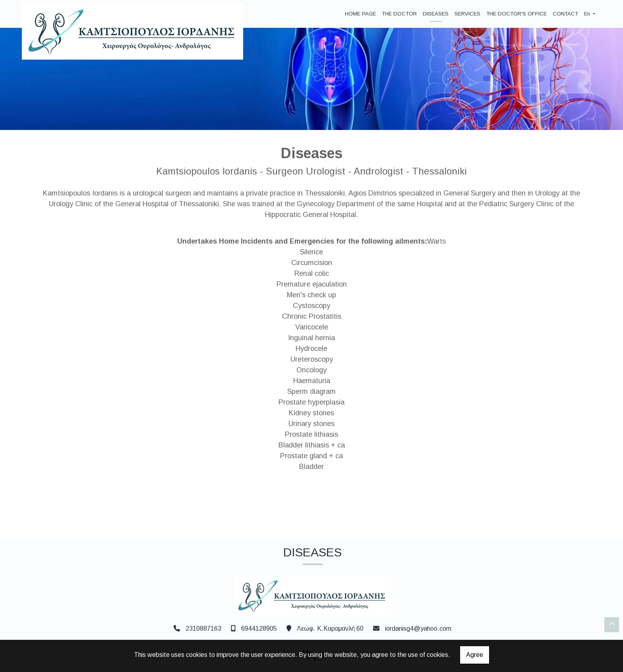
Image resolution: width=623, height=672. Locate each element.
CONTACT (565, 14)
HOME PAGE (360, 14)
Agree (475, 655)
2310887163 (203, 628)
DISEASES (436, 14)
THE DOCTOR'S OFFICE (517, 14)
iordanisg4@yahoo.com (418, 628)
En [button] (588, 14)
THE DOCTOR (399, 14)
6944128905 (259, 628)
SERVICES (467, 14)
